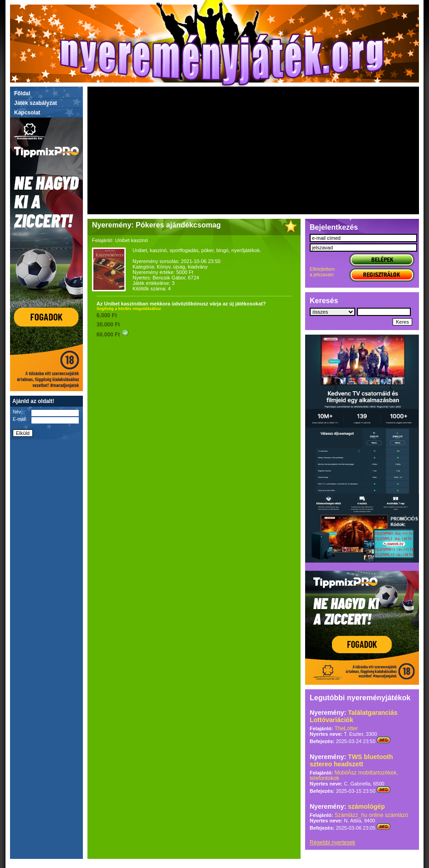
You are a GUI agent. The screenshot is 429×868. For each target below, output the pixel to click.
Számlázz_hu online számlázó (371, 815)
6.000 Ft (107, 315)
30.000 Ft (108, 325)
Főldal (22, 93)
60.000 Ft (113, 335)
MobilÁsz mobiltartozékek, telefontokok (354, 775)
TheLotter (346, 728)
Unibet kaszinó (132, 240)
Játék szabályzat (36, 103)
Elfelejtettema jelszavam (322, 272)
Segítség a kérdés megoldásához (129, 309)
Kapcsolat (27, 113)
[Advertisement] (253, 150)
